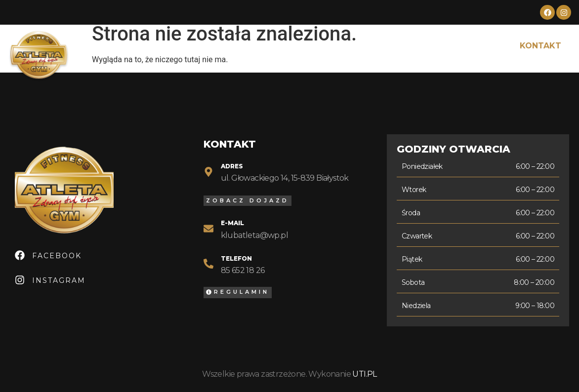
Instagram (59, 280)
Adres (232, 166)
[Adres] (208, 172)
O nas (208, 46)
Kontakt (540, 46)
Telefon (236, 258)
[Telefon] (208, 264)
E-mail (232, 223)
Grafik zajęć (376, 46)
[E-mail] (208, 229)
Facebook (57, 256)
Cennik (310, 46)
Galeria (444, 46)
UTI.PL (364, 374)
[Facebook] (20, 255)
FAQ (491, 46)
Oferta (258, 46)
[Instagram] (20, 280)
